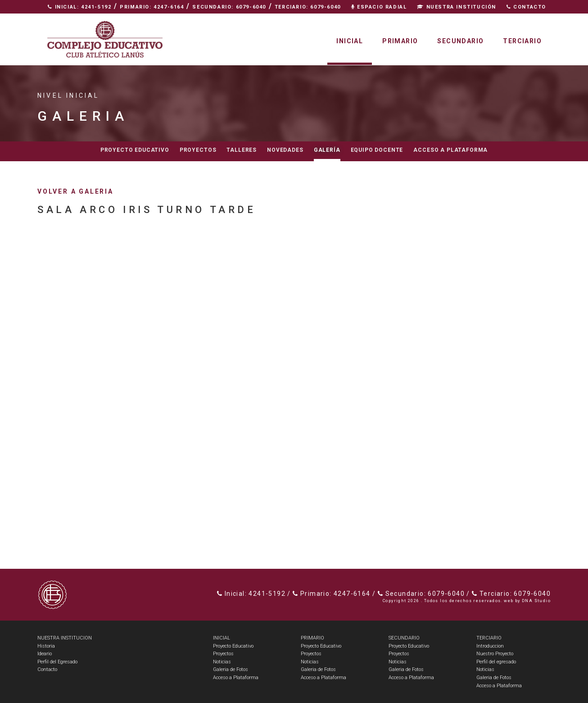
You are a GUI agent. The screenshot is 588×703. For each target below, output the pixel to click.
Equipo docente (377, 150)
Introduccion (490, 646)
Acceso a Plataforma (450, 150)
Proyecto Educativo (233, 646)
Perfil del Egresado (57, 662)
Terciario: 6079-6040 (308, 7)
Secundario (460, 41)
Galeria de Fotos (231, 669)
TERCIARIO (489, 638)
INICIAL (222, 638)
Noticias (222, 662)
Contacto (526, 7)
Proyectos (198, 150)
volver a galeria (75, 191)
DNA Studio (536, 601)
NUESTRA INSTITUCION (65, 638)
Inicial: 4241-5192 (79, 7)
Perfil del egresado (496, 662)
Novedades (285, 150)
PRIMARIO (312, 638)
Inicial (350, 41)
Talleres (242, 150)
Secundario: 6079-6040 (229, 7)
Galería (327, 150)
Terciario (522, 41)
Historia (46, 646)
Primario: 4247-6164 (152, 7)
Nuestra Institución (457, 7)
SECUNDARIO (404, 638)
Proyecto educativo (135, 150)
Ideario (45, 654)
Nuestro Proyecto (495, 654)
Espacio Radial (379, 7)
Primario (400, 41)
